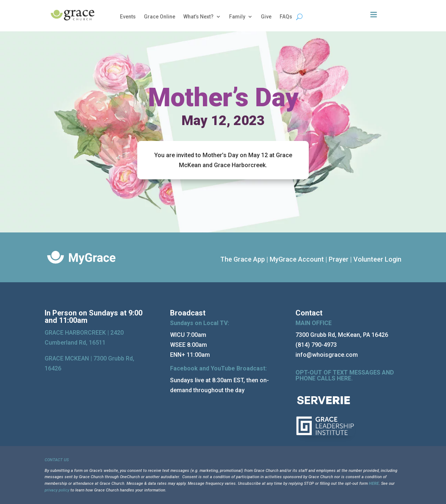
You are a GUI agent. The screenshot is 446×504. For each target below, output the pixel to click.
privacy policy (57, 490)
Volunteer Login (377, 259)
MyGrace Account (297, 259)
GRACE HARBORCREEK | (77, 333)
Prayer (339, 259)
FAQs (286, 17)
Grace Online (160, 17)
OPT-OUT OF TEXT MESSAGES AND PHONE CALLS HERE (345, 375)
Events (128, 17)
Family (237, 17)
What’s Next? (198, 17)
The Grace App (243, 259)
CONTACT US (57, 460)
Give (266, 17)
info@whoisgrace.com (327, 355)
